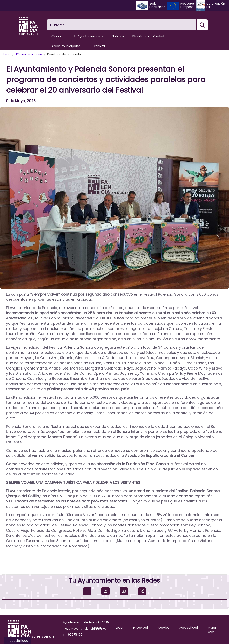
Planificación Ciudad (150, 36)
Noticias (118, 36)
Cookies (164, 628)
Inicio (7, 54)
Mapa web (212, 630)
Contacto (99, 628)
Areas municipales (68, 46)
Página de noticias (29, 54)
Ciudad (59, 36)
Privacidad (141, 628)
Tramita (100, 46)
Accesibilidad (189, 628)
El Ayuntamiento (89, 36)
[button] (114, 198)
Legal (119, 628)
